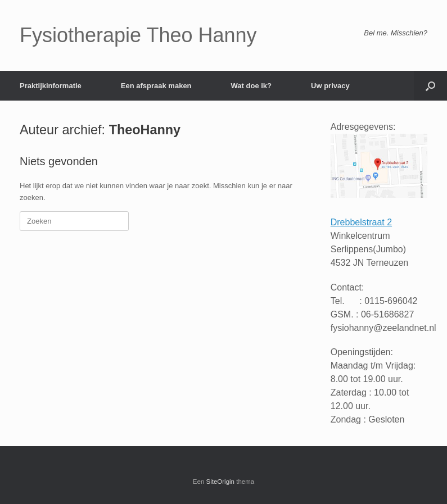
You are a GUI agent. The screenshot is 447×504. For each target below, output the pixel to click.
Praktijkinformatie (51, 86)
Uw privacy (330, 86)
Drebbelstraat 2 (361, 222)
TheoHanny (145, 130)
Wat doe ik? (251, 86)
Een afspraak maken (156, 86)
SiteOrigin (221, 482)
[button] (430, 86)
